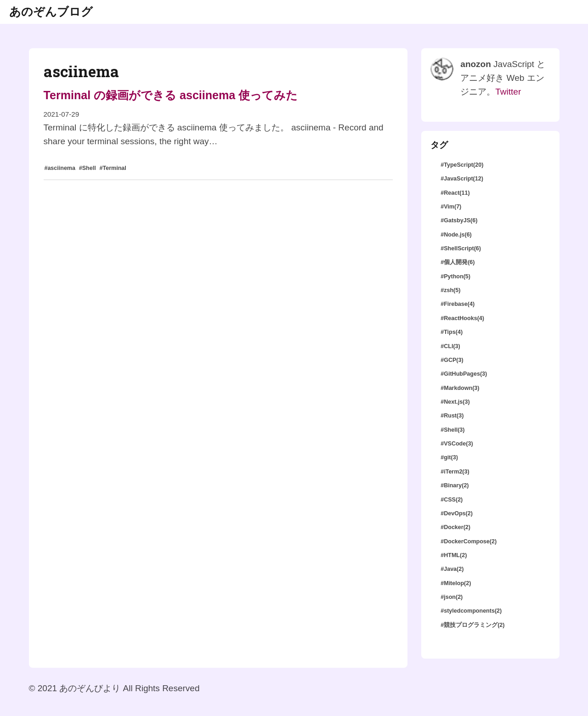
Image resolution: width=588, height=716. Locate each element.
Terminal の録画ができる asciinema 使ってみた (171, 95)
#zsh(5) (450, 290)
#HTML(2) (454, 555)
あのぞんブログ (51, 11)
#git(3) (449, 457)
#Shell (88, 168)
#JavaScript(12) (462, 179)
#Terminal (113, 168)
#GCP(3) (452, 360)
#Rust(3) (452, 416)
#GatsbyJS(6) (459, 220)
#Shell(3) (452, 430)
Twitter (508, 92)
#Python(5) (455, 276)
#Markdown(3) (460, 388)
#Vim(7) (451, 207)
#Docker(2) (455, 527)
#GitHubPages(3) (464, 374)
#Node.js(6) (456, 235)
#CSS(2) (452, 500)
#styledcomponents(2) (471, 611)
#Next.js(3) (455, 402)
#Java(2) (452, 569)
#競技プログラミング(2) (472, 625)
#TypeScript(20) (462, 165)
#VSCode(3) (457, 444)
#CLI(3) (450, 346)
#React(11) (455, 193)
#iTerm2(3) (455, 472)
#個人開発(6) (458, 262)
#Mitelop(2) (456, 583)
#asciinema (60, 168)
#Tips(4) (452, 332)
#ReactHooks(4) (462, 318)
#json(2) (452, 597)
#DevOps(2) (457, 513)
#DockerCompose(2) (469, 541)
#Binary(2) (455, 485)
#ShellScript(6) (461, 248)
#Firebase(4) (458, 304)
